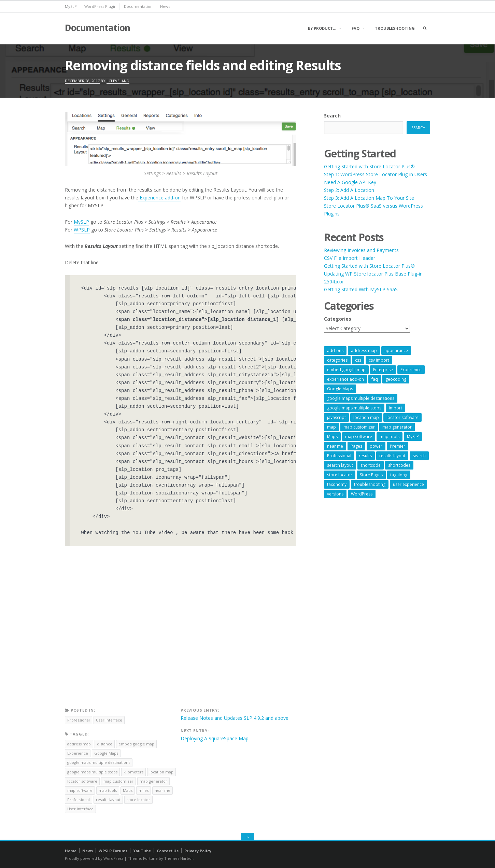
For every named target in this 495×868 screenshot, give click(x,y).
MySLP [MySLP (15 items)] (413, 437)
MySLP (71, 6)
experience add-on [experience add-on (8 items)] (345, 379)
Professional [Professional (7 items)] (339, 456)
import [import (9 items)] (395, 408)
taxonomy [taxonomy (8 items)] (337, 484)
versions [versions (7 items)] (335, 494)
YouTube (142, 851)
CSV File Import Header (350, 258)
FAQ (356, 28)
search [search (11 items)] (419, 456)
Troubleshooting (395, 28)
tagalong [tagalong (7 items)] (399, 475)
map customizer (118, 781)
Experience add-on (159, 198)
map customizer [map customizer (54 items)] (359, 427)
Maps (128, 790)
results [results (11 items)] (365, 456)
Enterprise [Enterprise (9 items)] (383, 370)
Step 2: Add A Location (349, 190)
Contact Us (168, 851)
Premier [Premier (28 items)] (398, 446)
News (165, 6)
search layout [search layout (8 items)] (340, 465)
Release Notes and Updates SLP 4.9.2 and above (235, 718)
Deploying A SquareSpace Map (215, 738)
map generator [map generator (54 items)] (397, 427)
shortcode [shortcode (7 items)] (371, 465)
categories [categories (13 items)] (337, 360)
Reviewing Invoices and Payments (361, 250)
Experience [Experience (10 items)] (411, 370)
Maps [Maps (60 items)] (332, 437)
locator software (82, 781)
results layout (108, 800)
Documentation (138, 6)
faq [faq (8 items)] (375, 379)
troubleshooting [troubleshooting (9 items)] (370, 484)
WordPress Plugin (100, 6)
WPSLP (82, 230)
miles (144, 790)
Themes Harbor (179, 858)
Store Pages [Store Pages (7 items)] (371, 475)
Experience (78, 753)
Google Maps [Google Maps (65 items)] (340, 389)
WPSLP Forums (113, 851)
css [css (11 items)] (358, 360)
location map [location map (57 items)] (366, 417)
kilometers (133, 772)
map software (80, 790)
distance (105, 744)
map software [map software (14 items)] (359, 437)
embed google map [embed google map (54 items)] (346, 370)
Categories (338, 319)
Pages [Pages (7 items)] (356, 446)
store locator (138, 800)
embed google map (136, 744)
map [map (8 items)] (331, 427)
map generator (153, 781)
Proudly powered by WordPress (94, 858)
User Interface (109, 720)
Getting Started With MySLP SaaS (361, 289)
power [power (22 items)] (376, 446)
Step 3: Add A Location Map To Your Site (369, 198)
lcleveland (118, 81)
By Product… (322, 28)
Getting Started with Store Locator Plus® (369, 166)
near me (162, 790)
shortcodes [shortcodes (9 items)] (399, 465)
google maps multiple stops (92, 772)
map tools (108, 790)
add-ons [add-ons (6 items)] (335, 351)
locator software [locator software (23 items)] (402, 417)
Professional (79, 720)
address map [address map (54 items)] (364, 351)
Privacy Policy (198, 851)
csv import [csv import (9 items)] (379, 360)
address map (79, 744)
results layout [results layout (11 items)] (392, 456)
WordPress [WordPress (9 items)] (362, 494)
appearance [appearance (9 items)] (396, 351)
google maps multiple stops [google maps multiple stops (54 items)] (354, 408)
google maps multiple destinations (99, 762)
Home (71, 851)
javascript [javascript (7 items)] (336, 417)
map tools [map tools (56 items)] (390, 437)
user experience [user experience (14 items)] (408, 484)
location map (161, 772)
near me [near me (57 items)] (335, 446)
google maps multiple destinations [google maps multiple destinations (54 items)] (361, 398)
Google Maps (106, 753)
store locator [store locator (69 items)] (340, 475)
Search (332, 116)
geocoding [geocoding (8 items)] (396, 379)
